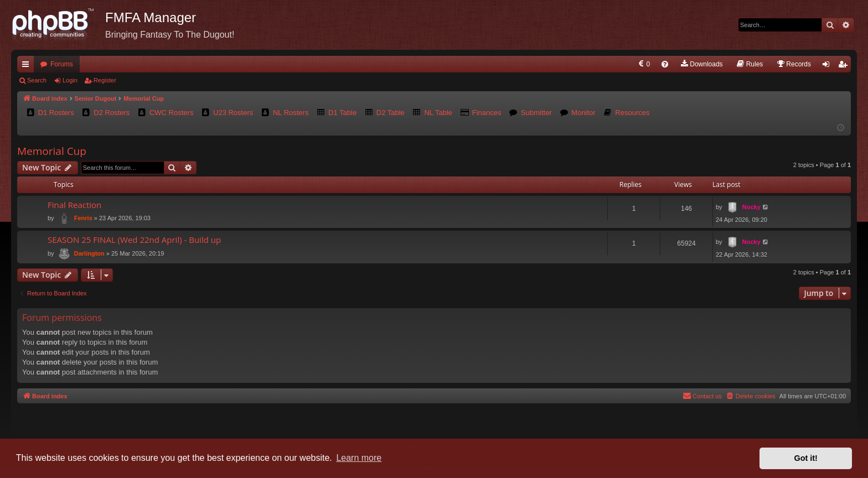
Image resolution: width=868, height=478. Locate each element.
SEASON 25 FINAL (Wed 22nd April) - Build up (134, 240)
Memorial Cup (52, 151)
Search (37, 80)
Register (105, 80)
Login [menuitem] (828, 66)
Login (70, 80)
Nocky (751, 207)
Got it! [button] (806, 458)
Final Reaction (74, 205)
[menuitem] (644, 64)
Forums (62, 64)
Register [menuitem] (845, 66)
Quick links (28, 66)
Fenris (83, 218)
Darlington (89, 253)
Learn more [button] (359, 458)
